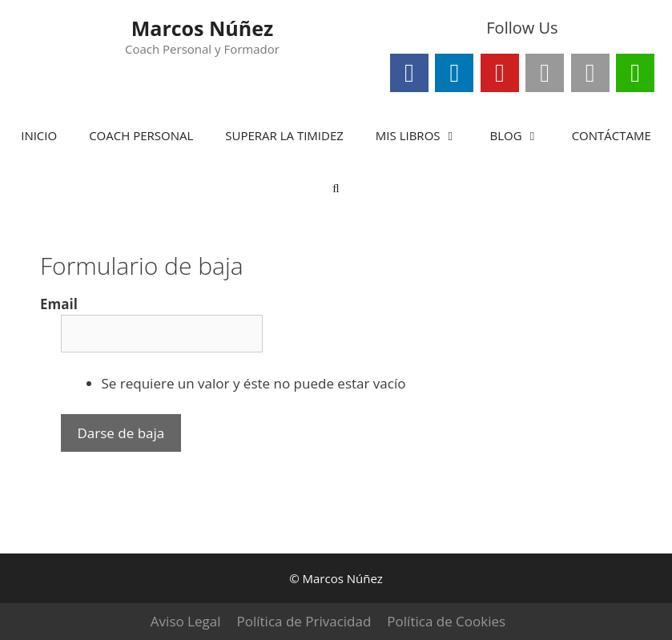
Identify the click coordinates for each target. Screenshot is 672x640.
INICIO (39, 135)
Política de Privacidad (304, 621)
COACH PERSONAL (141, 135)
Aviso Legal (186, 621)
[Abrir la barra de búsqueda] (336, 188)
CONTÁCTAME (612, 135)
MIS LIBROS (425, 136)
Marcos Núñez (202, 28)
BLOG (523, 136)
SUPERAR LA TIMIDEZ (284, 135)
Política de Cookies (446, 621)
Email (59, 304)
